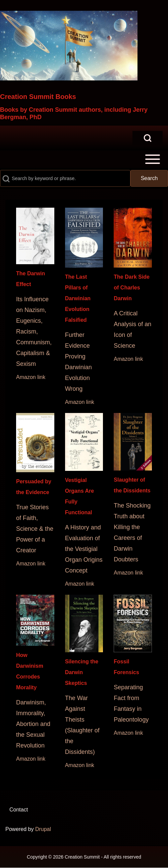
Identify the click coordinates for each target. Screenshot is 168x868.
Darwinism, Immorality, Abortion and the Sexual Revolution (33, 724)
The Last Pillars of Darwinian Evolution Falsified (78, 298)
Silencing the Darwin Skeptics (82, 672)
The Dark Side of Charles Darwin (132, 288)
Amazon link (31, 377)
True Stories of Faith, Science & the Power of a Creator (35, 529)
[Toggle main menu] (84, 159)
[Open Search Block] (148, 138)
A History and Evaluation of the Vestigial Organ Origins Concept (84, 549)
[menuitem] (19, 810)
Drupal (43, 829)
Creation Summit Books (38, 97)
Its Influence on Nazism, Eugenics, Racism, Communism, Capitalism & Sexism (34, 332)
